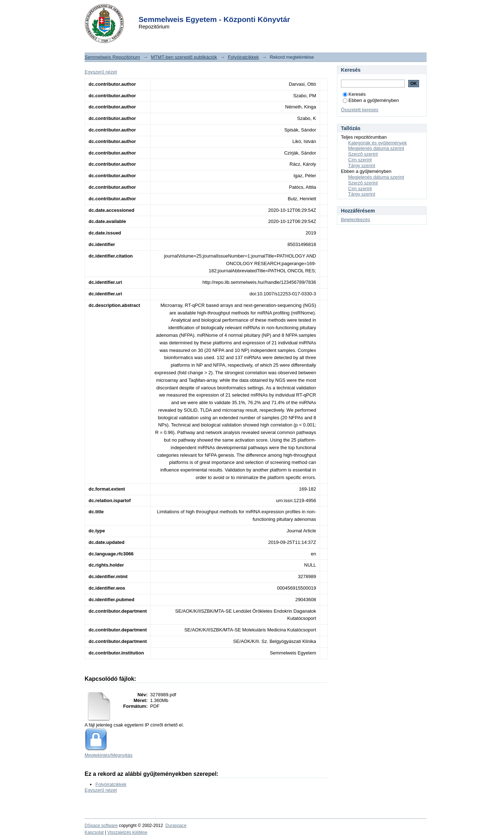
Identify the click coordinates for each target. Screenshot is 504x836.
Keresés (354, 94)
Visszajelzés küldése (127, 832)
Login (239, 10)
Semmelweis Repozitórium (112, 57)
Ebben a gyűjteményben (371, 100)
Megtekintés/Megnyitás (109, 755)
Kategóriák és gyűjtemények (377, 143)
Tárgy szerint (362, 166)
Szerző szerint (363, 154)
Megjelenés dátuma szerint (376, 148)
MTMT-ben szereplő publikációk (184, 57)
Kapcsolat (94, 832)
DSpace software (101, 826)
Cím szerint (360, 160)
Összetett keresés (360, 110)
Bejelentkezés (355, 220)
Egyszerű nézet (101, 72)
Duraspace (176, 826)
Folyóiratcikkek (243, 57)
